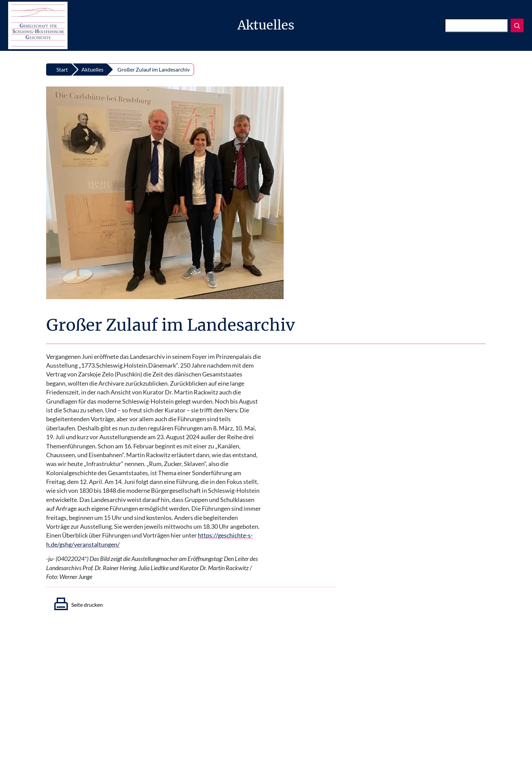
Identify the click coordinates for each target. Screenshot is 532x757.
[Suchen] (476, 25)
